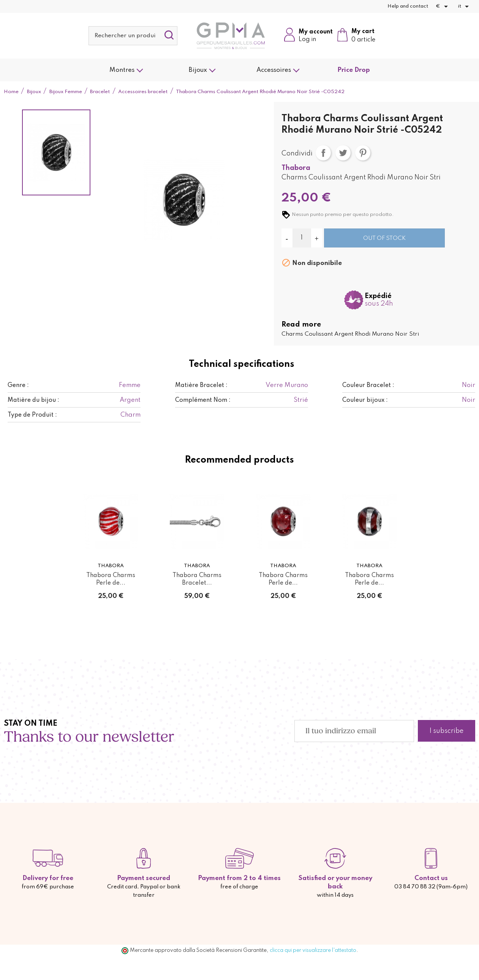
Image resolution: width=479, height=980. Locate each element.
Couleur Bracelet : (368, 385)
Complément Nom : (203, 400)
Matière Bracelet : (201, 385)
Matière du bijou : (33, 400)
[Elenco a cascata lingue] (465, 6)
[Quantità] (302, 238)
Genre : (18, 385)
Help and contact (408, 6)
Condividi (323, 153)
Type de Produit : (32, 415)
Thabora (296, 168)
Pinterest (363, 153)
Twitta (343, 153)
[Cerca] (133, 36)
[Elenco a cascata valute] (443, 6)
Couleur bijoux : (365, 400)
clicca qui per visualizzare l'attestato (313, 950)
